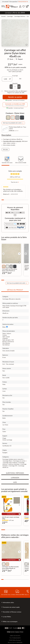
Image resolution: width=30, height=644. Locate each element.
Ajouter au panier (15, 97)
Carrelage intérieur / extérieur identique (13, 463)
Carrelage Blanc (7, 461)
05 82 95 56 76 (23, 2)
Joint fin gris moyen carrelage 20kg (11, 518)
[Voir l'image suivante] (19, 254)
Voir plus (5, 150)
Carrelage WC (13, 466)
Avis (15, 482)
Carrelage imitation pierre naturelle (13, 459)
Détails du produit (15, 290)
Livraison (15, 478)
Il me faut (15, 76)
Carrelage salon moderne (10, 463)
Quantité (15, 83)
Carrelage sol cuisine (19, 461)
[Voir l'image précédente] (3, 254)
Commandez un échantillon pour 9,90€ (15, 105)
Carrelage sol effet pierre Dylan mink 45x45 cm (10, 270)
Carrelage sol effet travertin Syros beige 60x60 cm (10, 568)
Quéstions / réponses (15, 473)
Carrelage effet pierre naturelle (12, 141)
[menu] (3, 6)
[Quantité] (15, 87)
